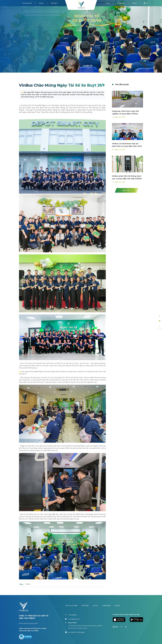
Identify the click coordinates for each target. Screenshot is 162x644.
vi (146, 3)
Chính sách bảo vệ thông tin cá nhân (33, 628)
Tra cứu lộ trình (27, 3)
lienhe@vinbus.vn (73, 619)
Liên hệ (134, 3)
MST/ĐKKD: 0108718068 (75, 632)
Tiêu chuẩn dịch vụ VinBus (29, 631)
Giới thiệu (54, 3)
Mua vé (41, 3)
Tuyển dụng (121, 3)
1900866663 (71, 615)
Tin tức (108, 3)
